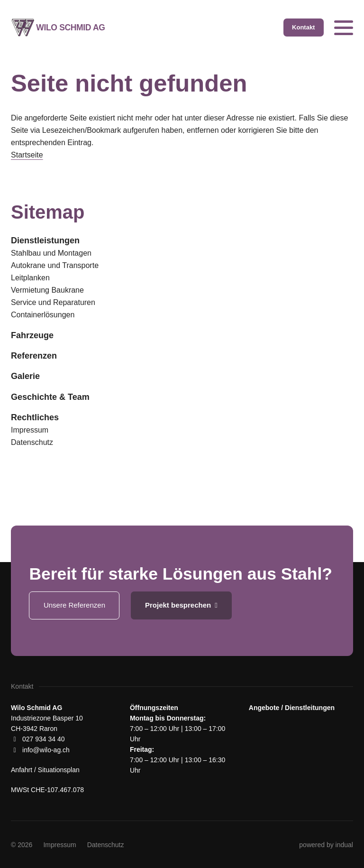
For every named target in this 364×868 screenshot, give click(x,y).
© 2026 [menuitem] (22, 845)
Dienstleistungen (45, 240)
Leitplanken (30, 278)
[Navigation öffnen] (344, 28)
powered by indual (326, 845)
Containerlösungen (43, 315)
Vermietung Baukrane (47, 290)
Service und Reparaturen (53, 302)
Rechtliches (35, 417)
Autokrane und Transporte (55, 265)
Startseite (27, 155)
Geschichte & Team (50, 397)
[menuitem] (182, 240)
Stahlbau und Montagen (51, 253)
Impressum (30, 430)
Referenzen (34, 356)
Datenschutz (32, 442)
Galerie (25, 376)
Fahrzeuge (32, 335)
